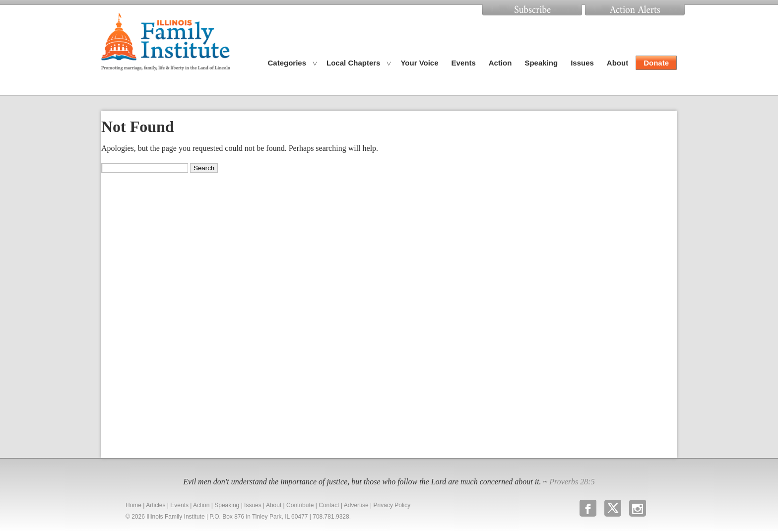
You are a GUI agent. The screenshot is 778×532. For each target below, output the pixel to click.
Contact (329, 505)
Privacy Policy (392, 505)
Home (133, 505)
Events (464, 63)
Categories (287, 63)
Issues (582, 63)
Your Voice (419, 63)
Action (500, 63)
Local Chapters (353, 63)
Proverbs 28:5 (572, 482)
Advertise (356, 505)
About (617, 63)
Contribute (300, 505)
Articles (156, 505)
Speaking (541, 63)
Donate (656, 63)
